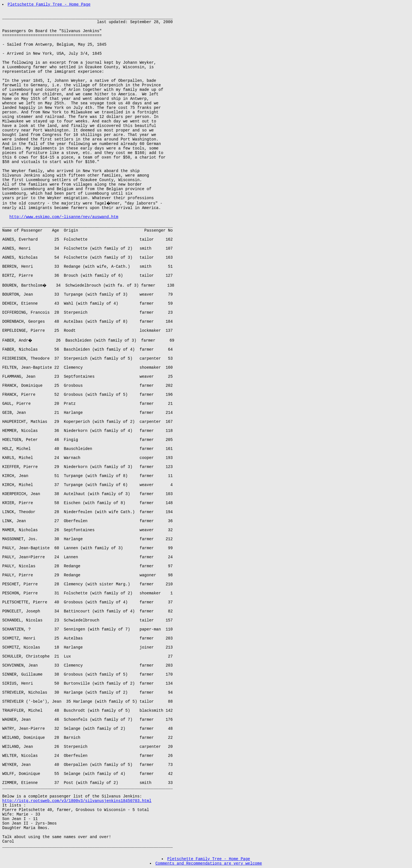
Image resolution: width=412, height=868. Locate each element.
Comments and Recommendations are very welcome (209, 863)
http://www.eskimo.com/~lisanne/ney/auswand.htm (64, 217)
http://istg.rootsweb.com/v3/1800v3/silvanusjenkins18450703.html (77, 801)
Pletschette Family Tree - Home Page (49, 5)
